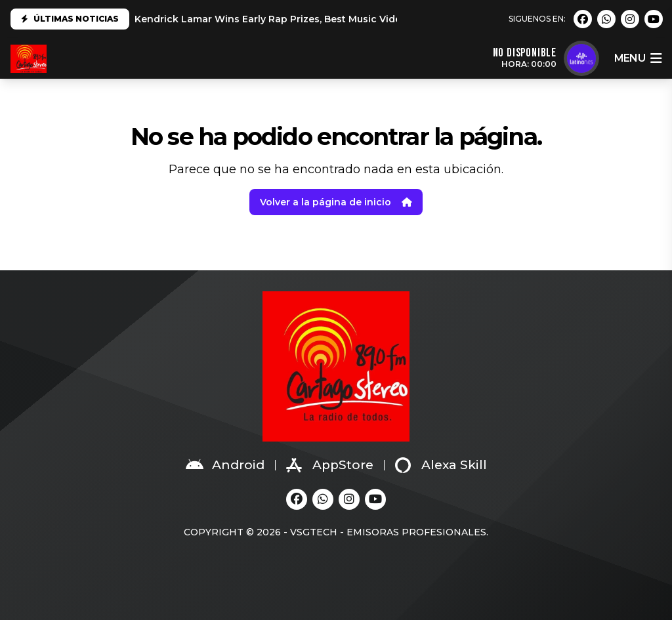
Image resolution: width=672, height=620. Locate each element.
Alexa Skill (441, 465)
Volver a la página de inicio (336, 202)
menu (638, 58)
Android (225, 465)
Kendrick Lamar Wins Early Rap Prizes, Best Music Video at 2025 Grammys (314, 19)
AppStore (330, 465)
